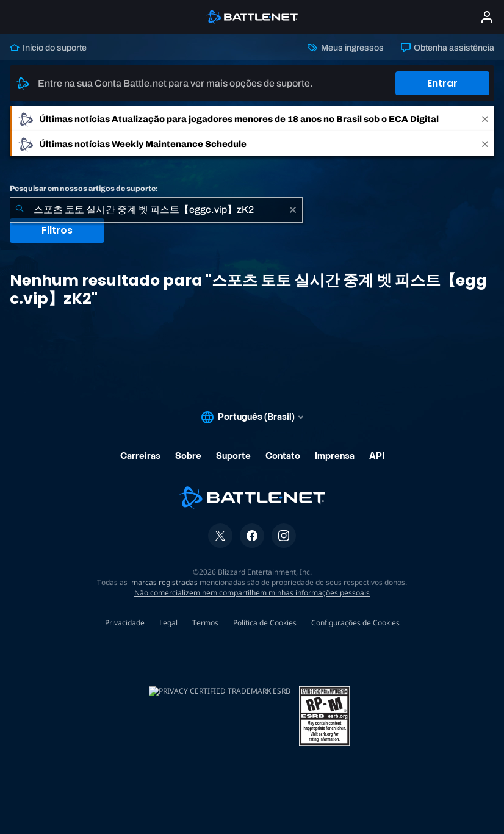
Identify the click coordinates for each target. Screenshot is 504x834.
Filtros (57, 230)
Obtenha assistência (448, 48)
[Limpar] (293, 210)
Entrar (442, 83)
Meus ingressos (345, 48)
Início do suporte (48, 48)
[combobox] (156, 210)
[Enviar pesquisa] (20, 210)
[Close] (485, 119)
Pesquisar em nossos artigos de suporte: (84, 189)
